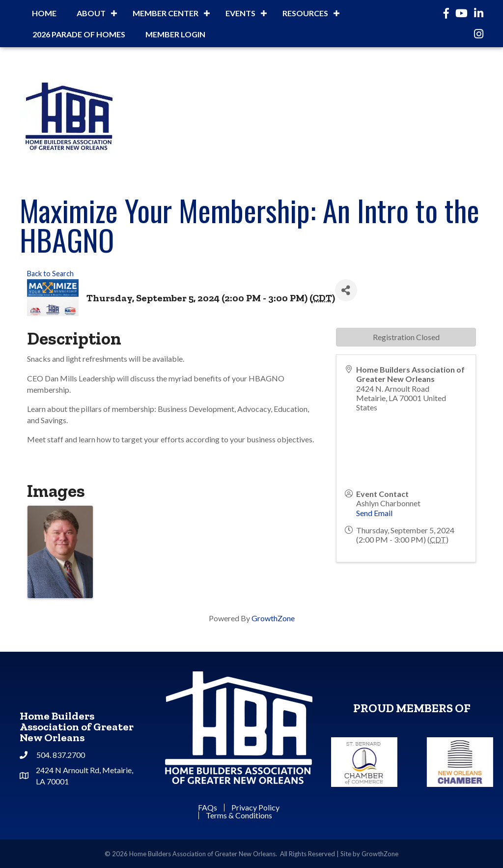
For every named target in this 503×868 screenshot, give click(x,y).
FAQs (208, 808)
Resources (305, 13)
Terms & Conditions (239, 815)
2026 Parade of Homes (79, 34)
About (91, 13)
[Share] (346, 290)
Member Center (166, 13)
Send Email (374, 513)
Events (240, 13)
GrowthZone (273, 618)
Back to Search (50, 274)
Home (44, 13)
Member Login (175, 34)
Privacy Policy (255, 808)
